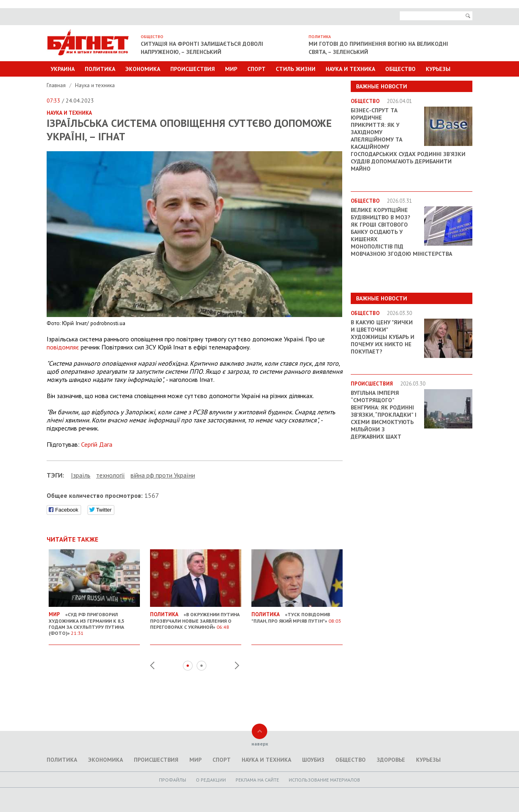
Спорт (256, 69)
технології (110, 475)
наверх (260, 744)
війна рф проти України (163, 475)
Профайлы (173, 780)
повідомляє (63, 347)
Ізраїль (81, 475)
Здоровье (391, 760)
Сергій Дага (97, 444)
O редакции (211, 780)
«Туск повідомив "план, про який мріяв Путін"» (297, 614)
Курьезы (438, 69)
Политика (100, 69)
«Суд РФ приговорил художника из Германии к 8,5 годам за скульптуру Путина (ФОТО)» (94, 620)
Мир (231, 69)
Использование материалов (324, 780)
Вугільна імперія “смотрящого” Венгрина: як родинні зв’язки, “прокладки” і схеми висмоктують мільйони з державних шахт (384, 415)
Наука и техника (350, 69)
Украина (63, 69)
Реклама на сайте (257, 780)
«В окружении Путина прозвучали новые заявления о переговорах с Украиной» (196, 617)
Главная (57, 85)
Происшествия (193, 69)
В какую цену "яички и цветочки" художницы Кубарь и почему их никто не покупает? (383, 337)
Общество (400, 69)
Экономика (143, 69)
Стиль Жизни (296, 69)
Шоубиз (313, 760)
